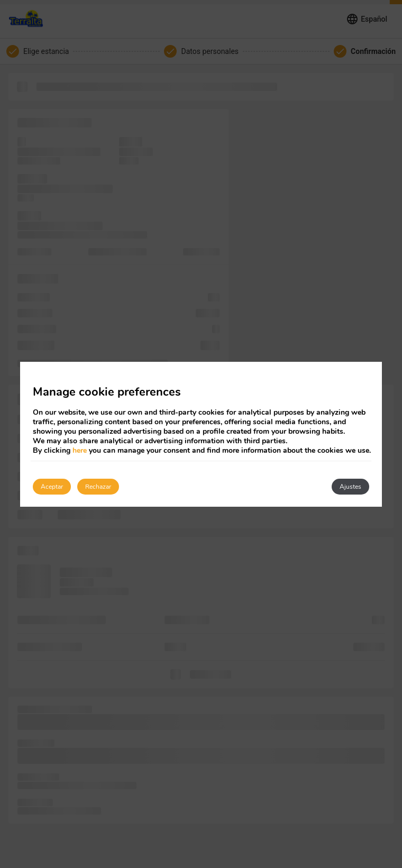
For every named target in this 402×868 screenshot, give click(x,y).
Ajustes (350, 487)
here (80, 450)
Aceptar (52, 487)
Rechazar (98, 487)
